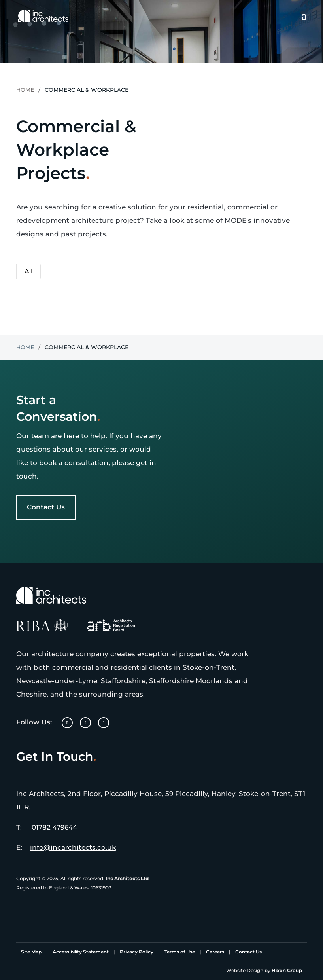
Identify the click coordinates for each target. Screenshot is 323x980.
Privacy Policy (137, 952)
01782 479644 (54, 827)
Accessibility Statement (81, 952)
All (28, 271)
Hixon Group (287, 970)
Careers (215, 952)
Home (25, 90)
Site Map (31, 952)
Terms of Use (180, 952)
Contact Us (46, 507)
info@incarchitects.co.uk (73, 847)
